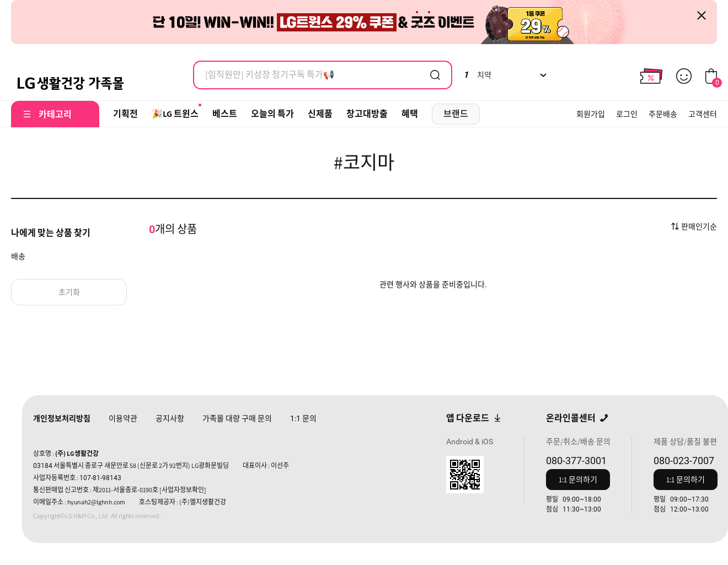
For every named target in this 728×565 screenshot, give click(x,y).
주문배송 (663, 114)
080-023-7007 (684, 461)
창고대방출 (367, 114)
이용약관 (123, 418)
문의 (303, 418)
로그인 (627, 114)
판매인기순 (699, 227)
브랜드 (456, 114)
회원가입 (591, 114)
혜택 (410, 114)
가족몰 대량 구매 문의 (237, 418)
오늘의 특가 (272, 114)
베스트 (225, 114)
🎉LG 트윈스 (175, 114)
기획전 (125, 114)
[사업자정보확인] (183, 490)
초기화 (69, 292)
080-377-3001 (576, 461)
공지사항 (170, 418)
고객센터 (703, 114)
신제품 (320, 114)
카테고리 (55, 114)
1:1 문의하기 (578, 480)
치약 (477, 75)
